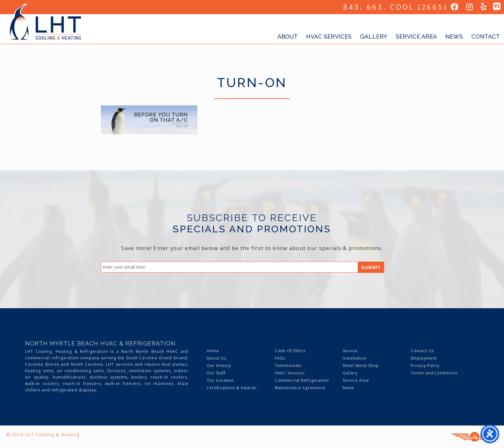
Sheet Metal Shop (361, 366)
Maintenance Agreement (300, 388)
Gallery (374, 36)
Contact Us (422, 351)
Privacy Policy (425, 366)
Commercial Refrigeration (302, 380)
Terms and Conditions (434, 373)
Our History (219, 366)
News (454, 36)
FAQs (280, 358)
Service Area (416, 36)
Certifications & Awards (232, 388)
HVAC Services (329, 36)
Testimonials (288, 366)
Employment (424, 358)
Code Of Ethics (290, 351)
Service (350, 351)
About (288, 36)
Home (213, 351)
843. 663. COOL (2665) (395, 7)
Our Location (221, 380)
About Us (216, 358)
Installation (355, 358)
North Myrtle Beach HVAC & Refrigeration (100, 343)
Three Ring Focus (475, 437)
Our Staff (216, 373)
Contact (486, 36)
